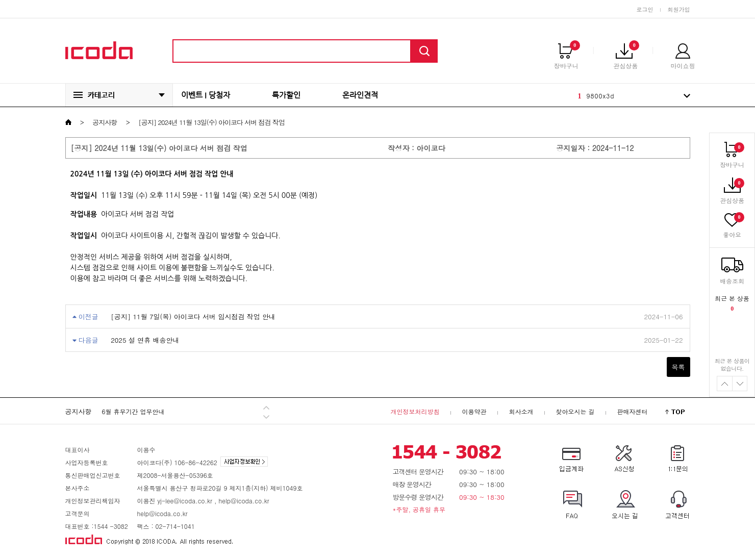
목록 (678, 367)
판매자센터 (633, 411)
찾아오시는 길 (575, 411)
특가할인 (286, 95)
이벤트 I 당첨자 (206, 95)
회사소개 (521, 411)
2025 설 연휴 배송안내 (145, 340)
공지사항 (105, 122)
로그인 (645, 9)
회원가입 (679, 9)
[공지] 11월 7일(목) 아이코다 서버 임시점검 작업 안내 (193, 316)
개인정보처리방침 (415, 411)
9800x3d (601, 96)
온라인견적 (360, 95)
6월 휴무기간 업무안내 (133, 411)
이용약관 (474, 411)
